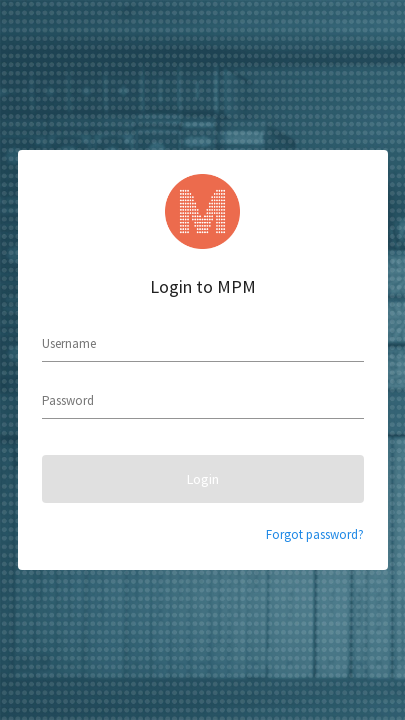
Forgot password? (315, 534)
